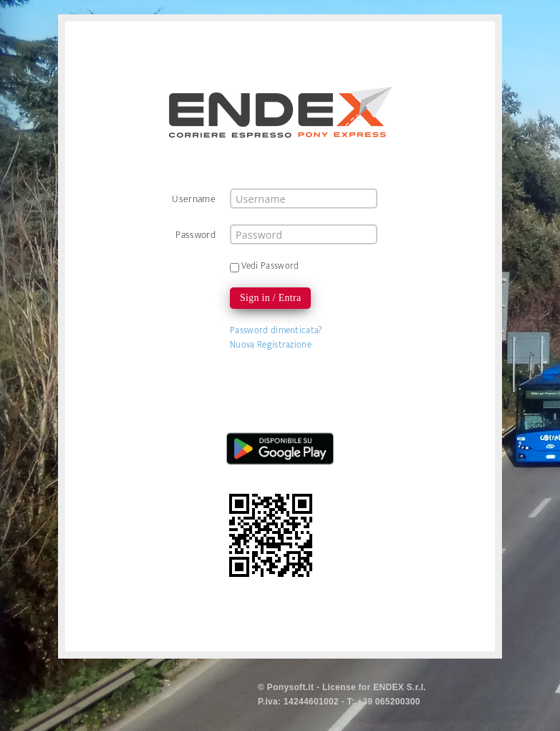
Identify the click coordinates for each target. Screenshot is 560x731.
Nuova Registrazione (271, 345)
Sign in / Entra (270, 298)
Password (195, 234)
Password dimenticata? (276, 330)
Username (194, 199)
